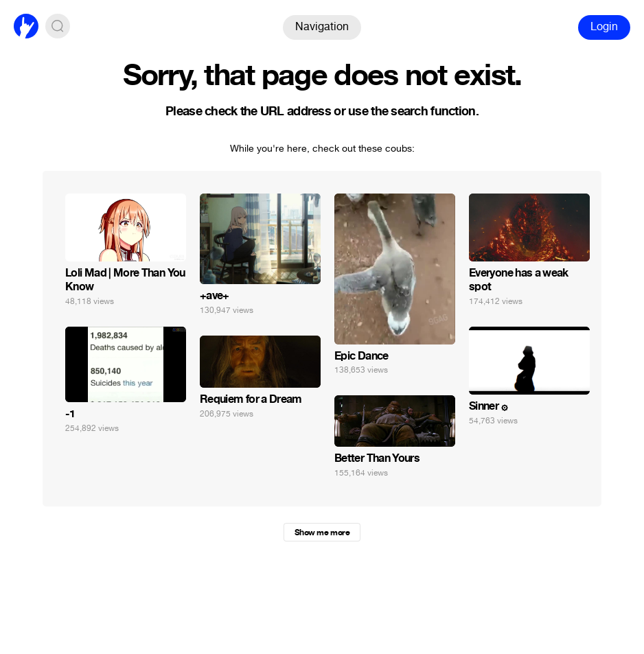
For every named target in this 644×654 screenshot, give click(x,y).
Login (604, 26)
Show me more (322, 533)
